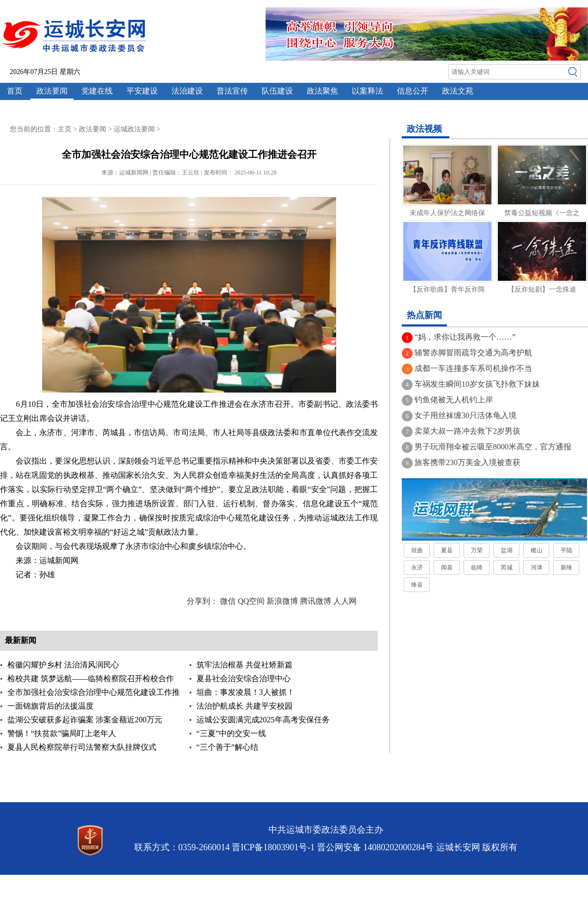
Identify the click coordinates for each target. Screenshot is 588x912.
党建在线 (97, 91)
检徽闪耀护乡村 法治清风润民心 (63, 665)
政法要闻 (52, 91)
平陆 (566, 550)
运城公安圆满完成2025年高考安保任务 (263, 720)
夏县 (447, 550)
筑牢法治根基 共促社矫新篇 (245, 665)
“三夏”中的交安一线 (231, 733)
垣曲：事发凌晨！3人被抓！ (245, 692)
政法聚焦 (322, 91)
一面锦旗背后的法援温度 (50, 706)
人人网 (345, 601)
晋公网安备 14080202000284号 (376, 847)
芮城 (507, 567)
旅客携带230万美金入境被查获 (467, 462)
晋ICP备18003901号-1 (273, 847)
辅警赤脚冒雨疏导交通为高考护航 (473, 353)
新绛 (566, 567)
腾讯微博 (316, 601)
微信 (228, 601)
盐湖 (507, 550)
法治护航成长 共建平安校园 (245, 706)
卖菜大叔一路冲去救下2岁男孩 (467, 431)
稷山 (537, 550)
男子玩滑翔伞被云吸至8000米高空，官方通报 (493, 447)
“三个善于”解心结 (227, 747)
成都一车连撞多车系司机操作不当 (473, 368)
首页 (15, 91)
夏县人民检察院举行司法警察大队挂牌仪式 (82, 747)
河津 (537, 567)
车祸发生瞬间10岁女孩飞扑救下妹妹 (477, 384)
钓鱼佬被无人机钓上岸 (454, 400)
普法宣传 (232, 91)
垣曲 (417, 550)
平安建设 (142, 91)
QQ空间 (251, 601)
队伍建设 (277, 91)
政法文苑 (458, 91)
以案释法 (367, 91)
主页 (65, 129)
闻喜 (447, 567)
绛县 (417, 585)
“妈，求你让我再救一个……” (465, 337)
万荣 (477, 550)
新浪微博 (282, 601)
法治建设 (187, 91)
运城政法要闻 (134, 129)
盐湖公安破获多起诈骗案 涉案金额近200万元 (85, 720)
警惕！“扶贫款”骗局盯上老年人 (62, 733)
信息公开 (413, 91)
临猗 (477, 567)
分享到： (202, 601)
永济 (417, 567)
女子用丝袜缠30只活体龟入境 (465, 415)
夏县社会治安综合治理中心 (244, 678)
